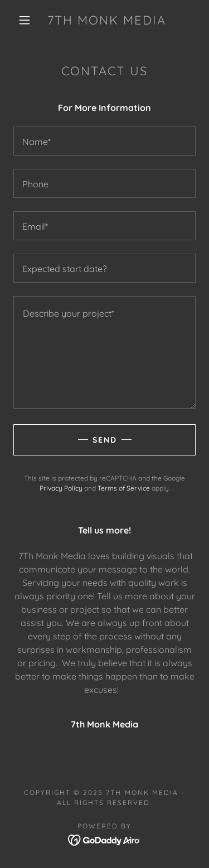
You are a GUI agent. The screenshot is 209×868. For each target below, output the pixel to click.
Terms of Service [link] (124, 488)
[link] (106, 20)
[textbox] (104, 141)
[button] (25, 20)
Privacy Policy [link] (61, 488)
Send (105, 440)
